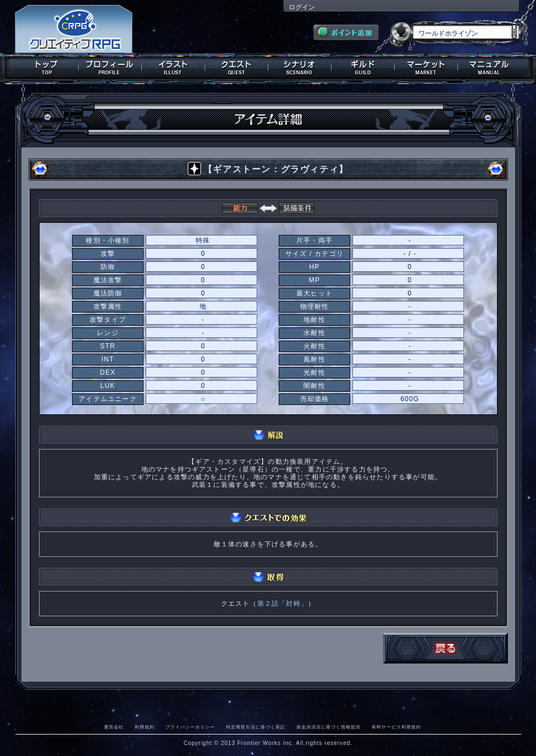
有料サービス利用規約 (396, 727)
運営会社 (114, 727)
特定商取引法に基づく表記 (256, 727)
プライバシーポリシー (190, 727)
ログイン (302, 7)
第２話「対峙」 (283, 604)
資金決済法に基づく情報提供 (328, 727)
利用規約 (145, 727)
